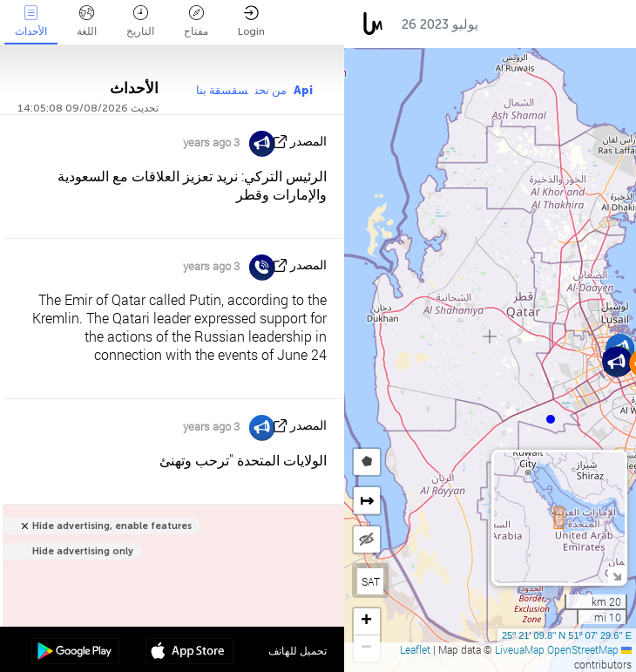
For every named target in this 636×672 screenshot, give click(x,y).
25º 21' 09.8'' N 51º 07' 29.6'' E (567, 635)
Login (251, 21)
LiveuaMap (520, 649)
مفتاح (196, 21)
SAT (371, 581)
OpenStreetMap (583, 649)
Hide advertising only (83, 551)
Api (303, 90)
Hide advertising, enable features (112, 526)
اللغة (87, 21)
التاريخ (140, 21)
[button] (551, 419)
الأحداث (31, 21)
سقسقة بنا (222, 90)
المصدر (308, 142)
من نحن (271, 90)
